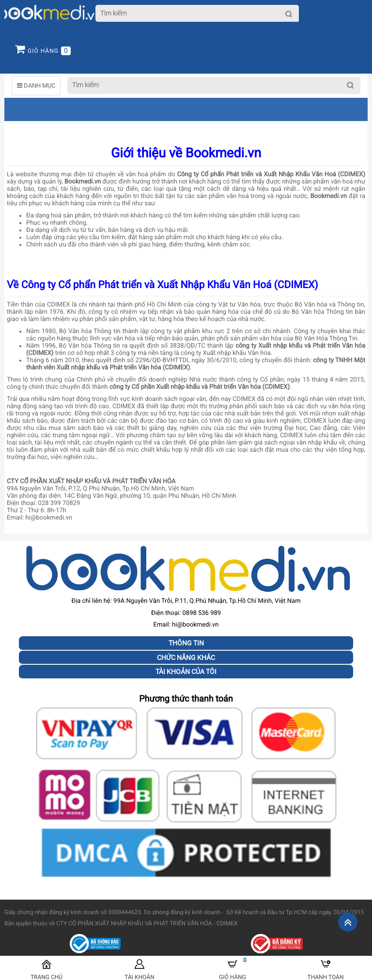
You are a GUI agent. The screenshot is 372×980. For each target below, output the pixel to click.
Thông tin (186, 643)
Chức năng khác (186, 658)
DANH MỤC (36, 85)
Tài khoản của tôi (186, 672)
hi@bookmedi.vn (195, 625)
